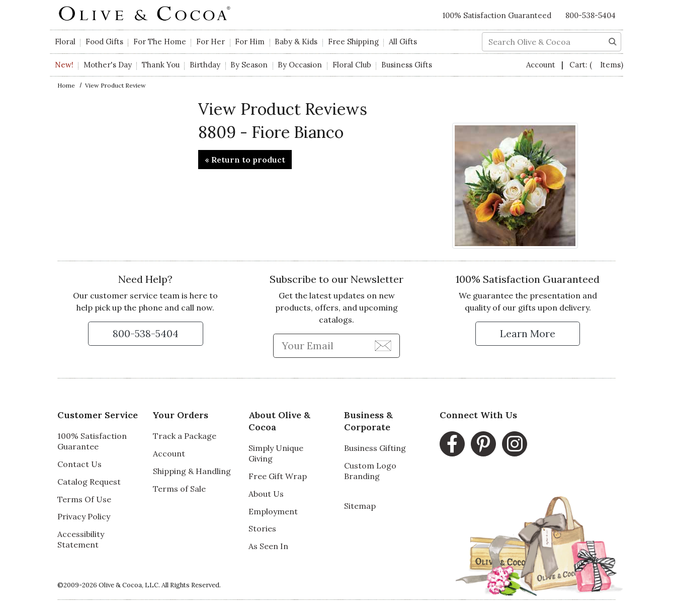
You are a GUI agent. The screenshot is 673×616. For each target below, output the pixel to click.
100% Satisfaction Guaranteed (497, 15)
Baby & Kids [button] (296, 42)
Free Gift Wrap (278, 476)
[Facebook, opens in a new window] (452, 444)
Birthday (205, 65)
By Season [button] (249, 65)
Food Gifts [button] (104, 42)
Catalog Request (89, 482)
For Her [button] (211, 42)
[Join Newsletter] (383, 345)
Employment (273, 511)
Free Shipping (353, 42)
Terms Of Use (84, 499)
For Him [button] (250, 42)
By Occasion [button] (300, 65)
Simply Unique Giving (276, 453)
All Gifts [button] (403, 42)
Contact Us (79, 464)
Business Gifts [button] (407, 65)
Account (542, 65)
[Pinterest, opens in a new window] (483, 444)
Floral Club (352, 65)
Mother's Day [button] (108, 65)
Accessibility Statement (81, 539)
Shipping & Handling (192, 471)
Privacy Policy (84, 516)
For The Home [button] (160, 42)
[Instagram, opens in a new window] (515, 444)
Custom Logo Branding (370, 471)
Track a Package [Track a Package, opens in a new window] (185, 436)
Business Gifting (375, 448)
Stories (262, 528)
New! (64, 65)
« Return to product (245, 160)
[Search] (613, 41)
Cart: (596, 65)
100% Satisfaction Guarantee (92, 441)
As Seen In (268, 546)
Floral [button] (65, 42)
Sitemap (360, 506)
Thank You (161, 65)
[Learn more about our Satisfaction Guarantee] (528, 334)
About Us (266, 494)
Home (66, 85)
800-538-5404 (591, 15)
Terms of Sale (179, 489)
